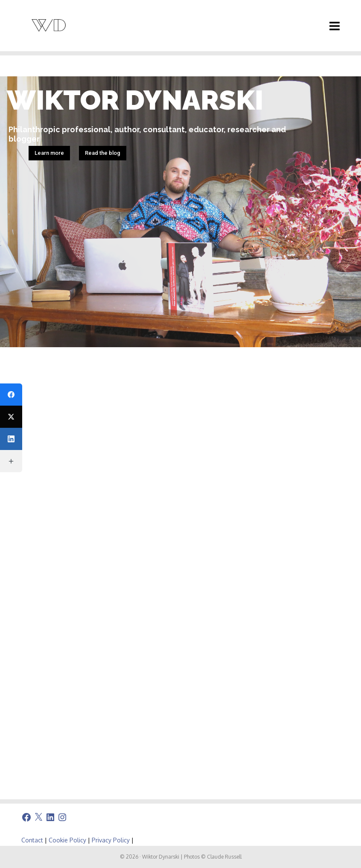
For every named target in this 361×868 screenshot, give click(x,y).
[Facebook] (11, 395)
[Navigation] (335, 26)
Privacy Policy (111, 840)
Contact (32, 840)
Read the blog (103, 153)
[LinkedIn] (11, 439)
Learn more (49, 153)
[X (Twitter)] (11, 417)
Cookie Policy (67, 840)
